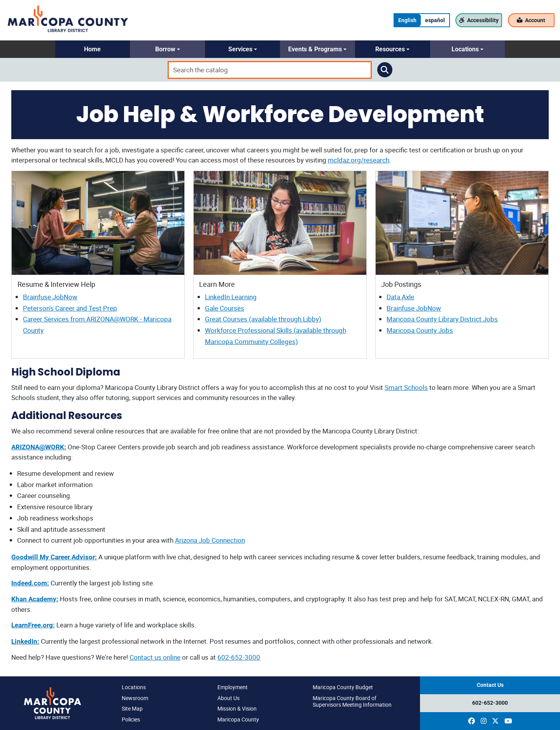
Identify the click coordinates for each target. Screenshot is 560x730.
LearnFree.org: (33, 625)
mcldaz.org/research (359, 160)
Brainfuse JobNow (50, 297)
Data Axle (400, 297)
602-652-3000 (239, 657)
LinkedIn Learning (231, 297)
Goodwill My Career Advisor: (54, 557)
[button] (93, 49)
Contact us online (155, 657)
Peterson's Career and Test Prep (70, 308)
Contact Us (490, 685)
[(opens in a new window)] (472, 721)
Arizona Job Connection (210, 540)
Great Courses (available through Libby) (263, 319)
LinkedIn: (25, 641)
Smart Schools (406, 387)
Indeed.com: (30, 583)
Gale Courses (225, 308)
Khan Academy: (35, 599)
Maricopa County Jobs (420, 330)
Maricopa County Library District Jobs (442, 319)
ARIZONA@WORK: (39, 447)
